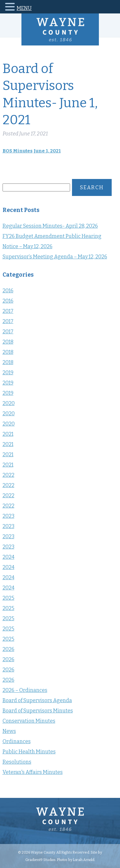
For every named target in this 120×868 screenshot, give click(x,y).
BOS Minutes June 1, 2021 (32, 151)
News (9, 731)
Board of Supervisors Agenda (37, 700)
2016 (8, 291)
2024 (8, 557)
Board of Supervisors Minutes (38, 711)
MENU (24, 8)
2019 (8, 373)
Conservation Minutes (29, 721)
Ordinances (17, 741)
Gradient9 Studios (40, 860)
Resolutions (17, 762)
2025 (8, 598)
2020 (9, 403)
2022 (8, 475)
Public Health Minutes (29, 752)
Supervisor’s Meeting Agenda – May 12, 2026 (55, 257)
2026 (8, 649)
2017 (8, 311)
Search (92, 187)
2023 (8, 516)
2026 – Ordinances (25, 690)
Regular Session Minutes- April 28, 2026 (50, 226)
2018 (8, 342)
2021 (8, 434)
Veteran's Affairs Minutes (33, 772)
